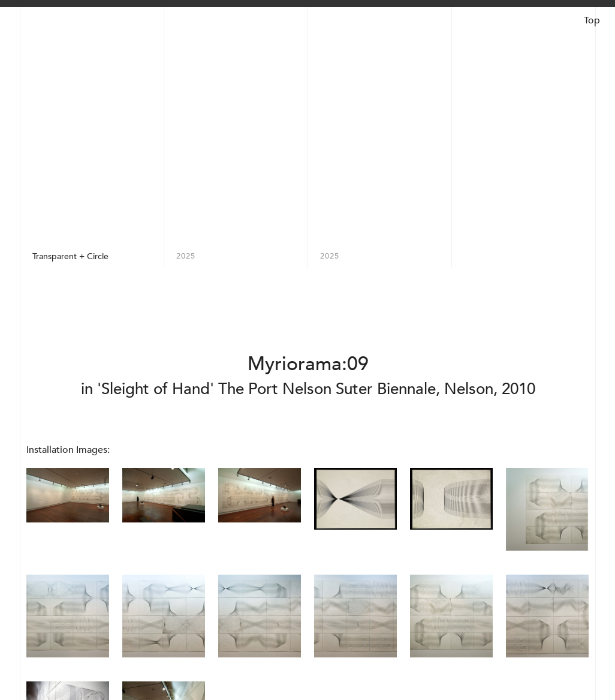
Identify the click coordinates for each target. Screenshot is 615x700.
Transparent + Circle (70, 256)
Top (592, 20)
